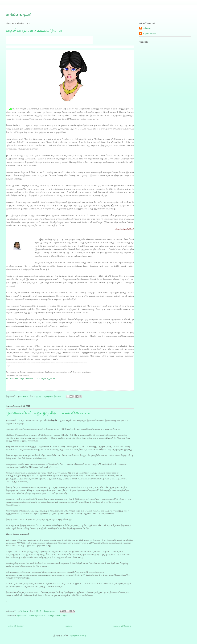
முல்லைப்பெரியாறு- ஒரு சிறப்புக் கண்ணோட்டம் (48, 413)
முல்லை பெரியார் (25, 616)
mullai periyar (61, 616)
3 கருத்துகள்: (50, 611)
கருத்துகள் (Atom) (78, 635)
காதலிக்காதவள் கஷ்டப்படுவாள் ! (35, 30)
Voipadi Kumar (149, 33)
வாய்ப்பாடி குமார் (18, 14)
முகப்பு (69, 626)
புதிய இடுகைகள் (16, 626)
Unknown (147, 28)
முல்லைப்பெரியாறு (44, 616)
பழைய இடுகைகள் (122, 626)
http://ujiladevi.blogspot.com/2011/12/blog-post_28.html (31, 378)
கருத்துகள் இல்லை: (53, 396)
